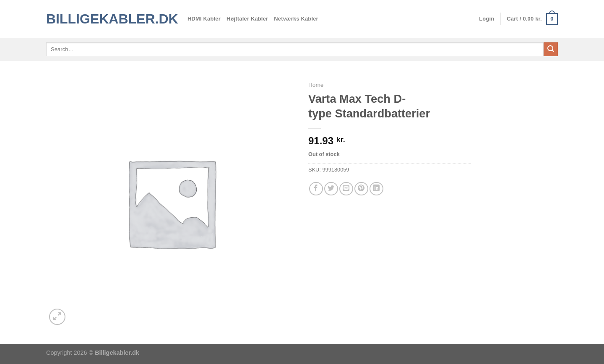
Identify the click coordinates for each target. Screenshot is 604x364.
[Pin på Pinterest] (361, 189)
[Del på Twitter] (331, 189)
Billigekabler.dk (111, 19)
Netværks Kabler (296, 19)
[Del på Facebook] (316, 189)
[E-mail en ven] (346, 189)
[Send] (551, 49)
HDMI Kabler (204, 19)
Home (316, 85)
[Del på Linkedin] (376, 189)
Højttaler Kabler (247, 19)
